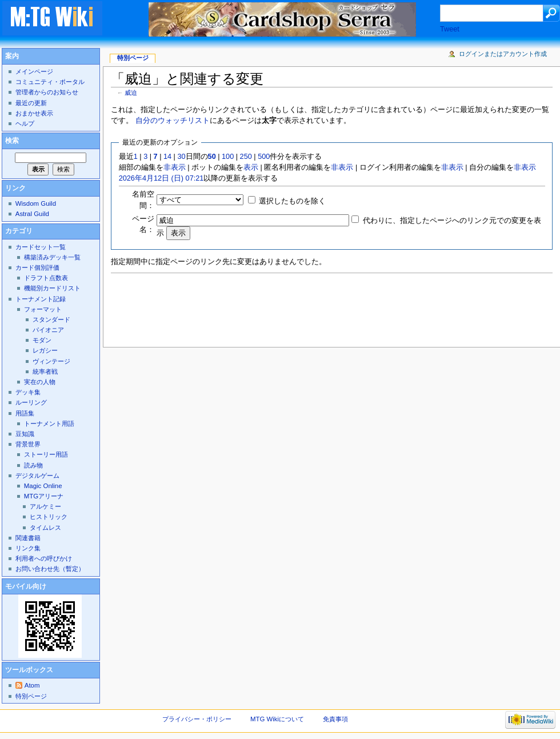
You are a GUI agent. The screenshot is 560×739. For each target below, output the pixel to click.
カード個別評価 (37, 267)
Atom (32, 685)
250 (246, 157)
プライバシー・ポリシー (197, 719)
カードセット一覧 (41, 247)
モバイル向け (26, 586)
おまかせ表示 (34, 113)
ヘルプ (25, 123)
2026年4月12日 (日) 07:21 (161, 178)
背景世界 (28, 444)
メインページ (34, 71)
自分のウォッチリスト (173, 121)
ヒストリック (49, 517)
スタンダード (51, 319)
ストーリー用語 (46, 454)
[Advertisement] (319, 307)
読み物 (33, 465)
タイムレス (45, 528)
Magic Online (43, 486)
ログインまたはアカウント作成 (503, 54)
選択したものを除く (292, 201)
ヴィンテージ (51, 361)
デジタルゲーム (37, 476)
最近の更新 (31, 103)
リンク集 (28, 548)
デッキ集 (28, 392)
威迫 (131, 93)
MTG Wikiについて (277, 719)
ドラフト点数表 (46, 278)
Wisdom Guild (36, 203)
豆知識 (25, 434)
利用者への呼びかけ (44, 558)
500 (264, 157)
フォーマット (43, 309)
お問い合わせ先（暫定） (50, 569)
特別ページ (133, 58)
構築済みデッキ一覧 (52, 257)
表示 (251, 167)
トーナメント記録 (41, 299)
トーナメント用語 (49, 424)
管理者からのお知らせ (47, 92)
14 (167, 157)
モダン (42, 340)
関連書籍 (28, 538)
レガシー (45, 350)
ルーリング (31, 402)
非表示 (175, 167)
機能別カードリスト (52, 288)
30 (181, 157)
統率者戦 (45, 372)
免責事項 (335, 719)
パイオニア (48, 330)
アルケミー (45, 506)
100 (228, 157)
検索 (12, 141)
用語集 (25, 413)
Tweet (450, 29)
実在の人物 (40, 382)
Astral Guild (32, 214)
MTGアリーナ (44, 496)
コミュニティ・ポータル (50, 82)
